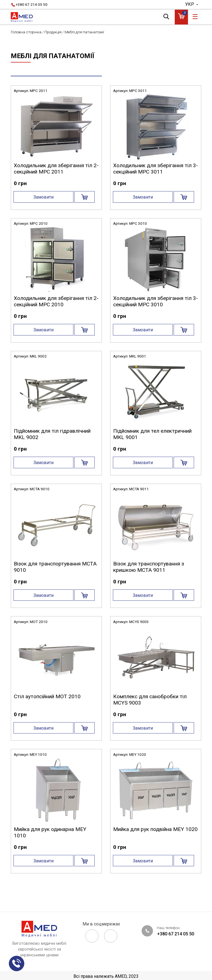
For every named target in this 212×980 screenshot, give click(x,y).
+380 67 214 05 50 (32, 4)
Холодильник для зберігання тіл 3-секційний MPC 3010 (156, 316)
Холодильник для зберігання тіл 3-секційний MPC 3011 (156, 184)
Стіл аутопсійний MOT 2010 (47, 712)
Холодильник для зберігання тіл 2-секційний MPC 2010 (56, 316)
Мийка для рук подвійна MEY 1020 (155, 844)
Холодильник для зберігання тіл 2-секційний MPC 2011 (56, 184)
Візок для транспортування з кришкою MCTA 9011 (149, 582)
